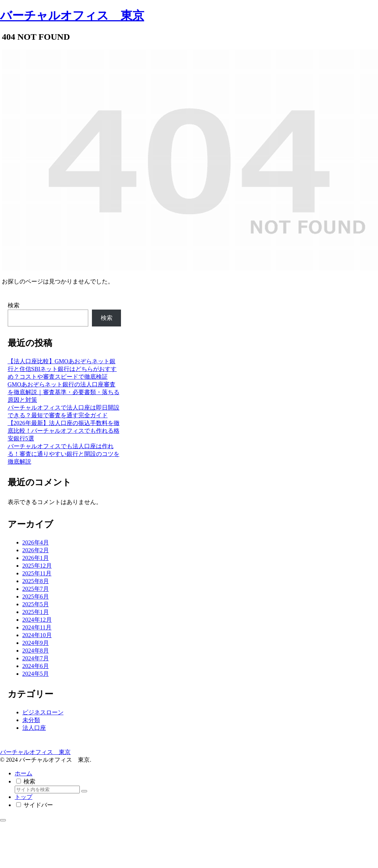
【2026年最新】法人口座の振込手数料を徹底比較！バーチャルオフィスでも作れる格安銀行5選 (64, 431)
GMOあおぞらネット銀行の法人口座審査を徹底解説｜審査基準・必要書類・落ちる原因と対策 (64, 392)
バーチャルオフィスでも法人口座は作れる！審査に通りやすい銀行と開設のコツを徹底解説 (64, 454)
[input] (47, 790)
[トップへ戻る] (3, 820)
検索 (14, 305)
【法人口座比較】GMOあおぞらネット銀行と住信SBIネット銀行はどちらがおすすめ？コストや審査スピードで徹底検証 (62, 369)
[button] (84, 791)
